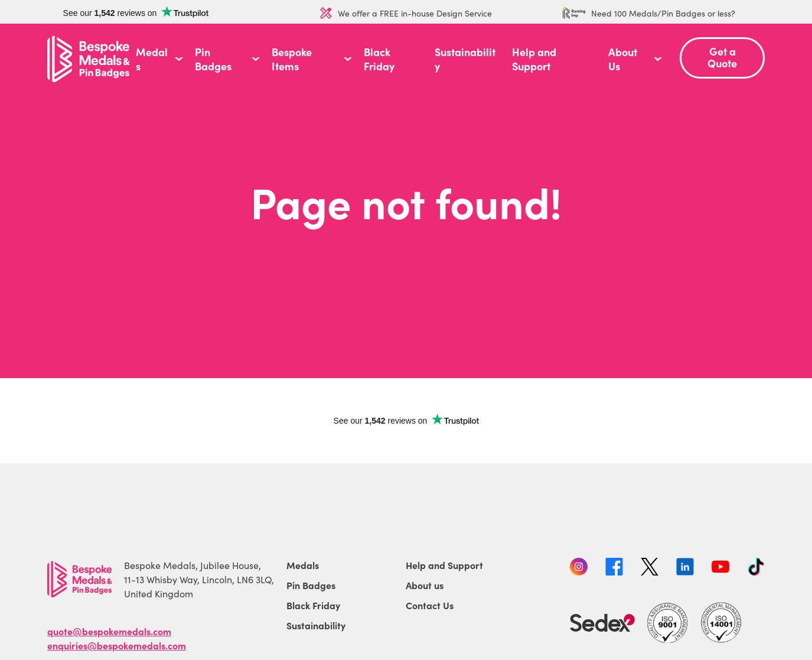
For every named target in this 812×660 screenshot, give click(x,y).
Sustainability (465, 59)
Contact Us (430, 605)
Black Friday (379, 59)
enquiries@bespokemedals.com (117, 645)
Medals (152, 59)
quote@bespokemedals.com (109, 631)
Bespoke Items (292, 59)
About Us (623, 59)
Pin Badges (213, 59)
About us (425, 585)
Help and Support (534, 59)
